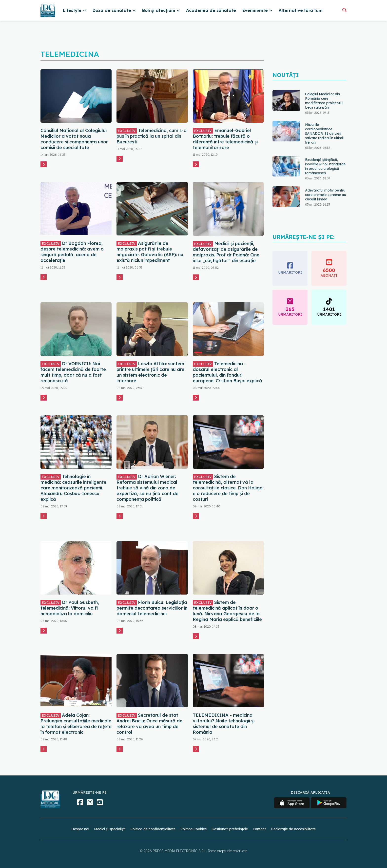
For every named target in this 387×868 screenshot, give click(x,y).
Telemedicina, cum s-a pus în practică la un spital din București (152, 136)
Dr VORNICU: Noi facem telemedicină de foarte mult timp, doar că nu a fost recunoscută (73, 372)
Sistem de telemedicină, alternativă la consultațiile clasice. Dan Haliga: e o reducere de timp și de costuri (228, 488)
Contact (259, 829)
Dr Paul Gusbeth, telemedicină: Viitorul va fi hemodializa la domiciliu (70, 608)
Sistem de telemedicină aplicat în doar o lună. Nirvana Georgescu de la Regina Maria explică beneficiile (227, 611)
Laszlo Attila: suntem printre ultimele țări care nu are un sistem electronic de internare (150, 372)
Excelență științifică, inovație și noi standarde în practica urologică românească (325, 166)
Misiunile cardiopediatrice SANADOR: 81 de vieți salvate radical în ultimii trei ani (324, 134)
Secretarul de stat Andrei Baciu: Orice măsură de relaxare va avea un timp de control (149, 724)
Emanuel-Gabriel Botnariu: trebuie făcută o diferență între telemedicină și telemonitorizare (225, 139)
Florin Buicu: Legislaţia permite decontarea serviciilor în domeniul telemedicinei (152, 608)
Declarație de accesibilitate (293, 829)
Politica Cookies (193, 829)
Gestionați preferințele (230, 829)
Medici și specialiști (110, 829)
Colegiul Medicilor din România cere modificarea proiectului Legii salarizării (324, 101)
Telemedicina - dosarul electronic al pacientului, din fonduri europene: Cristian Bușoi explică (227, 372)
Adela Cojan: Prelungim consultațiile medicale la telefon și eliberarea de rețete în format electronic (76, 724)
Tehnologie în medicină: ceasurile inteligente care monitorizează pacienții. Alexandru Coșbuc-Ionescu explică (73, 488)
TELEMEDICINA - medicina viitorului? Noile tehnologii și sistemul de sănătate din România (224, 724)
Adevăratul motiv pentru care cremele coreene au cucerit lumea (326, 195)
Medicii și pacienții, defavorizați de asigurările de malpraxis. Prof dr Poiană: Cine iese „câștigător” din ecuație (226, 252)
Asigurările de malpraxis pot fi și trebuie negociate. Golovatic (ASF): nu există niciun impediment (150, 252)
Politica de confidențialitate (153, 829)
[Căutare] (344, 10)
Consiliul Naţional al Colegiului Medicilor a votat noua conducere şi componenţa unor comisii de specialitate (74, 139)
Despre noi (80, 829)
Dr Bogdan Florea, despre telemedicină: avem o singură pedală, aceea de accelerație (72, 252)
